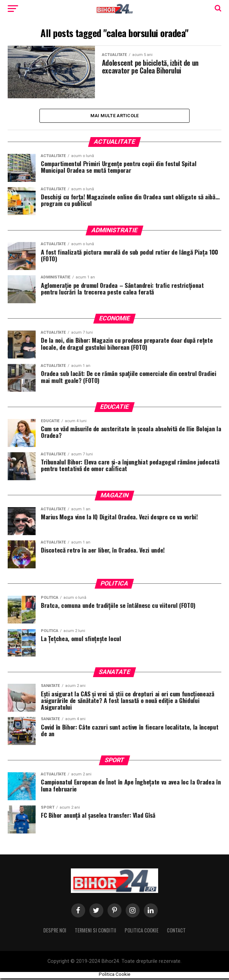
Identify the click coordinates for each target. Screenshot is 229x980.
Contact (176, 932)
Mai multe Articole (115, 116)
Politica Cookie (142, 932)
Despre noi (55, 932)
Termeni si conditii (95, 932)
